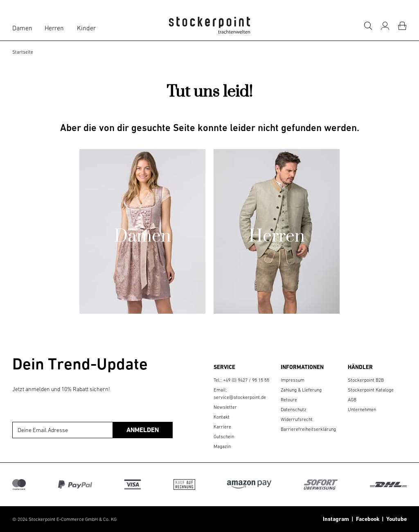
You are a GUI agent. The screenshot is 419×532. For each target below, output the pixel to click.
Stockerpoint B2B (366, 380)
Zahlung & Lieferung (301, 390)
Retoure (289, 400)
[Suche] (368, 26)
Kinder (86, 28)
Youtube (395, 519)
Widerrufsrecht (297, 419)
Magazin (222, 446)
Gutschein (224, 437)
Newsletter (225, 407)
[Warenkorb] (402, 26)
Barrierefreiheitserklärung (308, 429)
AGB (352, 400)
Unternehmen (362, 410)
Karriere (222, 427)
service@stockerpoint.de (240, 397)
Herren (54, 28)
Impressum (293, 380)
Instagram (336, 519)
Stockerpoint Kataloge (371, 390)
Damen (22, 28)
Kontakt (222, 417)
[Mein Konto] (385, 26)
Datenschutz (294, 410)
